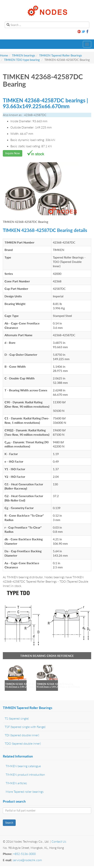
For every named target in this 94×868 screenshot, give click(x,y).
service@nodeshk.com (27, 860)
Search (9, 823)
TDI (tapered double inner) (22, 735)
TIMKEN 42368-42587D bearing (55, 684)
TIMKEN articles (16, 783)
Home (4, 55)
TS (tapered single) (17, 718)
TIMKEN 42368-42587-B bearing (24, 684)
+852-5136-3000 (24, 854)
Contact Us (59, 841)
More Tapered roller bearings (25, 792)
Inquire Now (13, 153)
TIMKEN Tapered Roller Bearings (60, 55)
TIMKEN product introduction (25, 774)
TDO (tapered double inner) (23, 743)
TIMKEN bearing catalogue (23, 766)
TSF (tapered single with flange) (25, 727)
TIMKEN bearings (23, 55)
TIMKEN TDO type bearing (22, 60)
